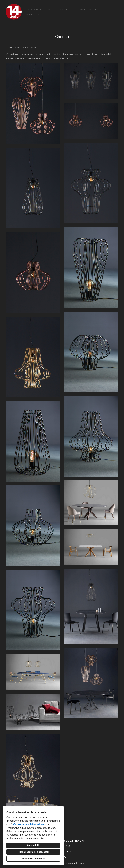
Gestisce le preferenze (33, 859)
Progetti (68, 10)
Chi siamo (33, 10)
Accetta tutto (33, 845)
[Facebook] (65, 858)
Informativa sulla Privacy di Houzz (30, 824)
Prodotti (88, 10)
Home (51, 10)
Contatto (32, 14)
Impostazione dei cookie (74, 863)
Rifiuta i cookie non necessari (33, 852)
